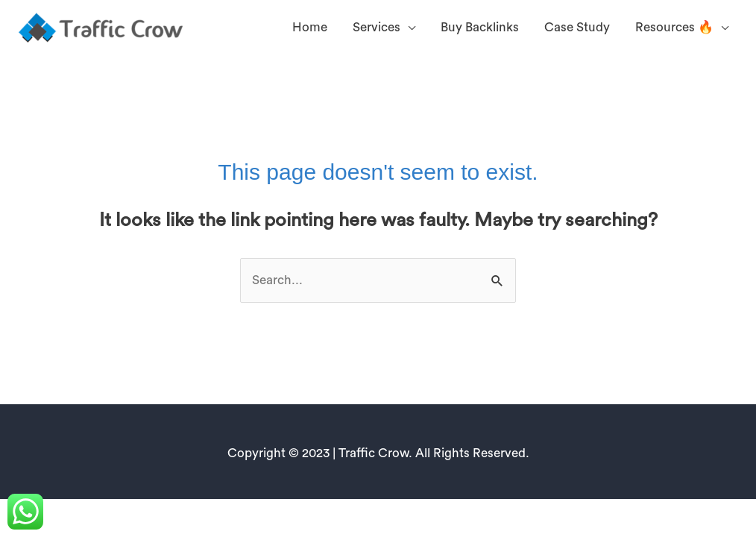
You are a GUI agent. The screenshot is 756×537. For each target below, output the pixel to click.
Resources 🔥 (674, 27)
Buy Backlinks (480, 27)
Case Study (577, 27)
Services (377, 27)
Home (310, 27)
